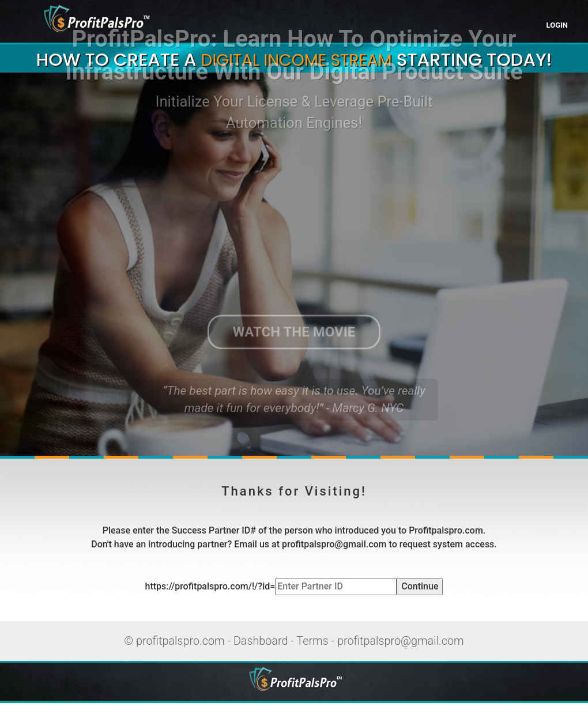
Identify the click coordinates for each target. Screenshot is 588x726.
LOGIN (557, 25)
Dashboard (261, 641)
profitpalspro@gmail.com (401, 641)
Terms (312, 641)
